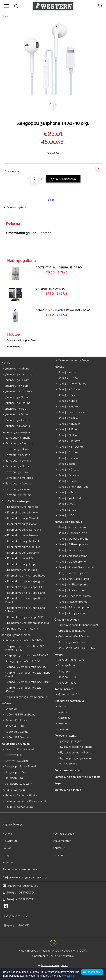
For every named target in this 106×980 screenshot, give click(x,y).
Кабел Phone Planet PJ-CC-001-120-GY (63, 310)
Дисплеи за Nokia (17, 397)
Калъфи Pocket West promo (76, 567)
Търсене (59, 855)
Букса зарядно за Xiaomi (76, 758)
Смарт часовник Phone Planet (78, 625)
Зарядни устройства (16, 635)
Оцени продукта (16, 207)
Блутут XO (13, 755)
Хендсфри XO (14, 778)
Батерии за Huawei (18, 449)
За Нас (7, 848)
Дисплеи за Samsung (19, 374)
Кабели (6, 703)
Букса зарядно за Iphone (76, 747)
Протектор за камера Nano (26, 593)
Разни (58, 783)
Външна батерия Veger (74, 360)
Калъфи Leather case (72, 412)
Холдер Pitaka (67, 682)
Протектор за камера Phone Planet (26, 600)
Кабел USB (12, 709)
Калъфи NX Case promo (74, 579)
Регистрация (62, 841)
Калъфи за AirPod (70, 498)
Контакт (59, 848)
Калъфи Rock (67, 395)
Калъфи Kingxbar (69, 423)
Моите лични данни (54, 965)
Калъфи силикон (69, 418)
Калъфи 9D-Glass (69, 389)
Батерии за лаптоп (68, 790)
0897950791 (27, 899)
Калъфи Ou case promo (73, 538)
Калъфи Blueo (67, 509)
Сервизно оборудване (69, 701)
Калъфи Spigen (68, 452)
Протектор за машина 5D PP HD (59, 267)
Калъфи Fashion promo (73, 601)
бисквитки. (69, 976)
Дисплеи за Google (18, 426)
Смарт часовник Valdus (74, 636)
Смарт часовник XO (72, 630)
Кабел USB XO (15, 726)
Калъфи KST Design (71, 446)
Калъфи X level (68, 481)
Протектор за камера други (27, 581)
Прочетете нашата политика (53, 956)
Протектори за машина (22, 628)
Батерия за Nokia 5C (50, 288)
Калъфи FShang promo (73, 544)
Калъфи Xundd (68, 401)
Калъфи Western (69, 372)
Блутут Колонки (17, 761)
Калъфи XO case (69, 469)
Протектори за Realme (23, 552)
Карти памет (64, 689)
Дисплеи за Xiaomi (17, 385)
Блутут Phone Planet (20, 749)
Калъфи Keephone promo (75, 596)
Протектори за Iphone (23, 512)
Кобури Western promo (73, 573)
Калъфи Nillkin (68, 435)
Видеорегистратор (68, 770)
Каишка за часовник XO (74, 642)
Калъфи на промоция (68, 522)
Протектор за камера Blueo (26, 575)
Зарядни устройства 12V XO (27, 667)
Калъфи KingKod (69, 406)
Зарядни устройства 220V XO (28, 655)
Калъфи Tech (67, 464)
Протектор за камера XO (25, 587)
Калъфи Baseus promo (73, 533)
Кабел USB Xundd (17, 732)
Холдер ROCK (67, 677)
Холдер (59, 654)
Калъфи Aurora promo (72, 590)
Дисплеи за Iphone (17, 368)
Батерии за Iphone (18, 437)
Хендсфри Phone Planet (21, 766)
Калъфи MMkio (68, 492)
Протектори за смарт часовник (27, 623)
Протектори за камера (21, 570)
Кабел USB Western (18, 737)
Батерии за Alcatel (18, 455)
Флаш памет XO (69, 694)
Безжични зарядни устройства (27, 697)
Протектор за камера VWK (26, 617)
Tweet (50, 200)
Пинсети (64, 729)
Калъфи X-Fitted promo (73, 584)
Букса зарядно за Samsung (78, 752)
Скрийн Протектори (16, 501)
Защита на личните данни (21, 869)
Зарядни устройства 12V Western (23, 689)
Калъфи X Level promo (73, 527)
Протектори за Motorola (24, 541)
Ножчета (65, 723)
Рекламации (11, 841)
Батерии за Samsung (20, 443)
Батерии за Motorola (19, 478)
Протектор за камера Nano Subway (25, 609)
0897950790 (27, 892)
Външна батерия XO (19, 807)
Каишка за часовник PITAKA (77, 648)
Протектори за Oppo (22, 564)
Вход (6, 855)
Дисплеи (7, 363)
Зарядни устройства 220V (24, 640)
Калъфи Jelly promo (71, 550)
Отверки (64, 718)
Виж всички (14, 346)
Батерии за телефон (16, 432)
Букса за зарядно (70, 741)
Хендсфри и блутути (16, 744)
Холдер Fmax (67, 665)
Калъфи (59, 367)
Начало (6, 16)
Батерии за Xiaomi (18, 489)
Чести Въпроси (63, 833)
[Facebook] (6, 906)
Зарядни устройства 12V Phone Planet (28, 674)
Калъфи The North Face (73, 487)
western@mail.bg (27, 886)
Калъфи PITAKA (68, 378)
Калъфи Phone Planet (72, 383)
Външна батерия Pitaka (21, 795)
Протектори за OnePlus (24, 547)
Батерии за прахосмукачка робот (78, 777)
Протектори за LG (20, 558)
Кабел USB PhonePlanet (21, 714)
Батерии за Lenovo (18, 460)
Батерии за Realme (19, 495)
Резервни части (65, 735)
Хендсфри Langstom (19, 783)
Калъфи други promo (72, 561)
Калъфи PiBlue (68, 429)
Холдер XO (65, 671)
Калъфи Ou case (69, 475)
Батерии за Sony (17, 472)
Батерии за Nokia (17, 466)
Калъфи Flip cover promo (74, 607)
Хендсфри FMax (16, 772)
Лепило (63, 706)
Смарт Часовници (67, 619)
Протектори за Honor (22, 524)
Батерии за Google (18, 483)
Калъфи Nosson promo (73, 556)
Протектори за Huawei (23, 535)
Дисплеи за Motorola (19, 391)
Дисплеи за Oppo (17, 414)
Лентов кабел (68, 764)
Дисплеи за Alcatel (18, 420)
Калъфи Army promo (72, 613)
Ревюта (13, 223)
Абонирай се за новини (23, 340)
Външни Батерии (13, 790)
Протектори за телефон (22, 507)
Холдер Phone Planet (72, 660)
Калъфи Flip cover (70, 441)
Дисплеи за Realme (18, 403)
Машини (64, 712)
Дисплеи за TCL (16, 408)
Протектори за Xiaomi (23, 518)
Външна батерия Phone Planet (26, 801)
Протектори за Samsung (24, 529)
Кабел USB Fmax (16, 720)
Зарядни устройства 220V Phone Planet (24, 648)
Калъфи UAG (67, 504)
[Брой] (35, 179)
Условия (8, 862)
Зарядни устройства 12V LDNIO (29, 682)
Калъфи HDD (67, 515)
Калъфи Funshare (69, 458)
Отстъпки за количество (29, 233)
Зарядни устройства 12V (23, 661)
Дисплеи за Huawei (18, 380)
